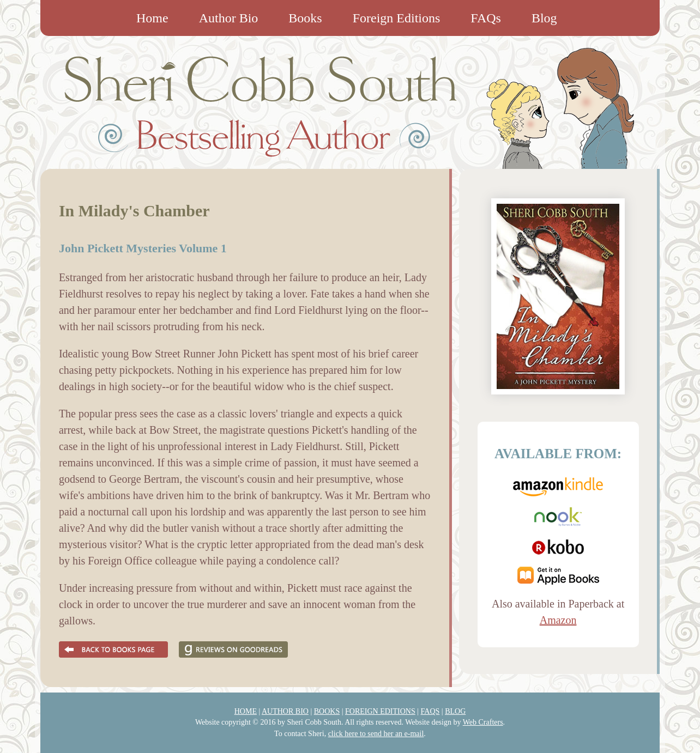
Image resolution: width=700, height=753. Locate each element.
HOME (246, 711)
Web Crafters (483, 722)
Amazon (558, 620)
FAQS (430, 711)
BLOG (455, 711)
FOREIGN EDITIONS (380, 711)
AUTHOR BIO (285, 711)
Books (305, 18)
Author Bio (229, 18)
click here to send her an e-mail (376, 734)
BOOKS (327, 711)
